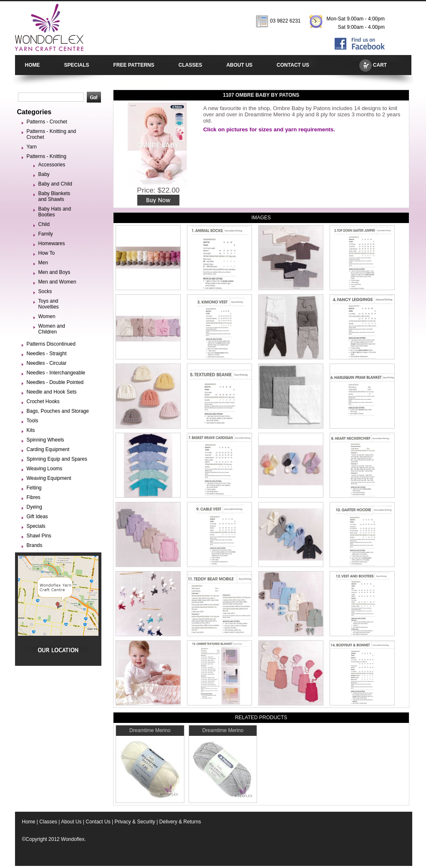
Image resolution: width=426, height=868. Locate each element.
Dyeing (34, 507)
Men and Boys (54, 272)
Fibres (34, 497)
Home (29, 822)
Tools (33, 421)
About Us (71, 822)
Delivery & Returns (180, 822)
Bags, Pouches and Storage (58, 411)
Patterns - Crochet (47, 122)
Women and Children (52, 329)
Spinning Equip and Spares (57, 459)
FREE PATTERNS (134, 65)
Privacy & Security (135, 822)
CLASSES (190, 65)
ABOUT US (239, 65)
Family (46, 234)
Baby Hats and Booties (55, 212)
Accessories (52, 165)
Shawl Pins (39, 536)
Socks (45, 291)
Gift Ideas (37, 517)
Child (44, 224)
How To (47, 253)
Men (43, 263)
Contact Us (98, 822)
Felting (34, 488)
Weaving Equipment (49, 478)
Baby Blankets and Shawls (54, 196)
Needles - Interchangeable (56, 373)
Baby (44, 174)
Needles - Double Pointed (55, 382)
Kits (31, 430)
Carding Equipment (48, 449)
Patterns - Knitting (47, 156)
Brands (35, 545)
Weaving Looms (45, 469)
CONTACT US (293, 65)
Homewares (52, 243)
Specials (36, 526)
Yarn (32, 147)
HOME (33, 65)
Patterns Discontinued (51, 344)
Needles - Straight (47, 354)
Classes (48, 822)
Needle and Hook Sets (52, 392)
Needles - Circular (47, 363)
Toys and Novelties (49, 304)
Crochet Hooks (43, 401)
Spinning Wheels (45, 440)
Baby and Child (55, 184)
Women (47, 316)
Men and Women (57, 282)
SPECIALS (77, 65)
